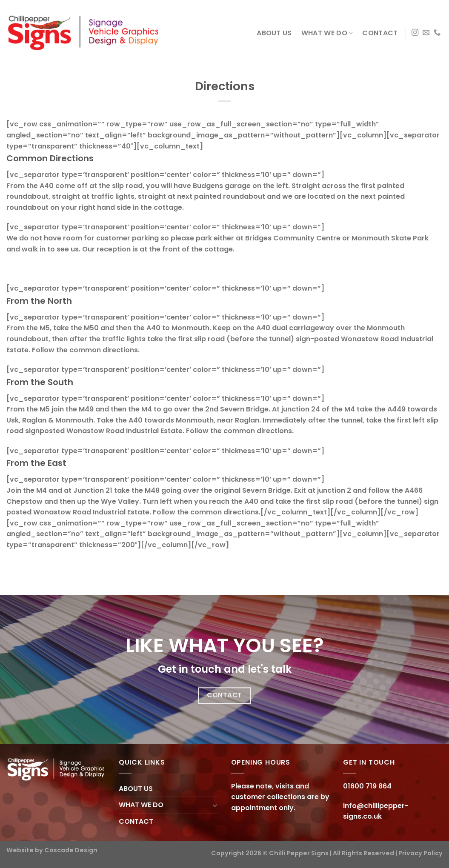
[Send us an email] (426, 33)
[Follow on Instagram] (415, 33)
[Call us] (437, 33)
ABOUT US (274, 33)
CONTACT (380, 33)
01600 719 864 (367, 786)
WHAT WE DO (327, 33)
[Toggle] (215, 805)
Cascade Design (71, 850)
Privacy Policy (420, 853)
